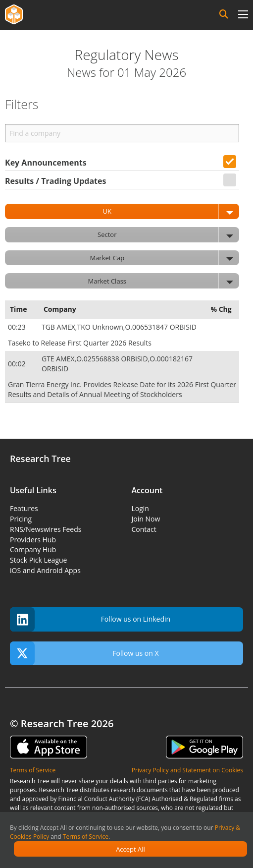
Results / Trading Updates (55, 181)
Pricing (21, 519)
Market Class (164, 281)
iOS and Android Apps (45, 570)
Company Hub (33, 550)
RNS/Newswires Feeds (46, 529)
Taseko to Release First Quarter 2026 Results (80, 343)
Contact (144, 529)
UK (171, 211)
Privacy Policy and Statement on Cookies (187, 770)
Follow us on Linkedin (90, 619)
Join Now (146, 519)
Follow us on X (84, 654)
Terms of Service (86, 837)
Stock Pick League (38, 560)
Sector (168, 235)
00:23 (18, 327)
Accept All (130, 849)
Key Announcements (46, 163)
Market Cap (164, 258)
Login (140, 508)
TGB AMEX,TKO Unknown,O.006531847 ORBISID (120, 327)
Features (24, 508)
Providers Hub (33, 540)
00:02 (18, 364)
